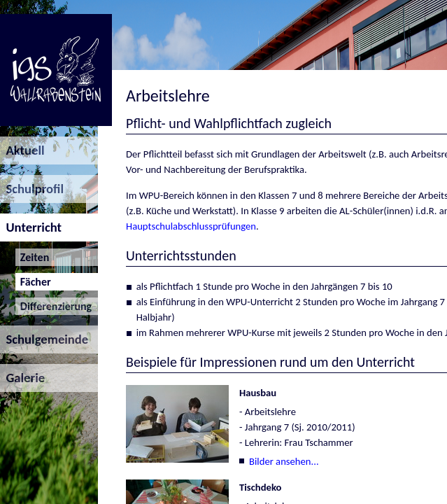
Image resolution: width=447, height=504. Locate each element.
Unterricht (31, 227)
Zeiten (33, 257)
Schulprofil (32, 189)
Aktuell (22, 150)
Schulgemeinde (44, 339)
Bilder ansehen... (284, 461)
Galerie (22, 378)
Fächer (33, 282)
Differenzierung (54, 306)
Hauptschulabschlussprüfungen (191, 226)
